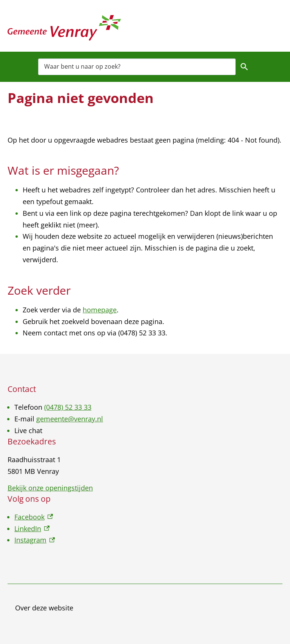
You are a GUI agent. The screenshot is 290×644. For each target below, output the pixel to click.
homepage (100, 310)
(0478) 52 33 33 (68, 407)
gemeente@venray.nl (70, 419)
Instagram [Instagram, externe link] (35, 540)
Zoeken (244, 67)
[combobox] (137, 67)
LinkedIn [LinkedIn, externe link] (32, 529)
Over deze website (44, 608)
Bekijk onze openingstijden (50, 488)
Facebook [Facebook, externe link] (34, 517)
